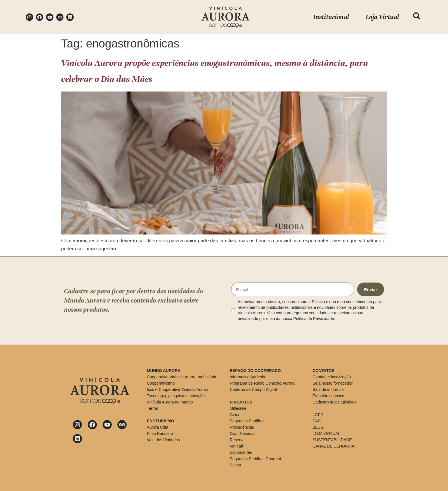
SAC (317, 421)
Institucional (331, 17)
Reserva (237, 440)
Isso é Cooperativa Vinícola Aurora (178, 389)
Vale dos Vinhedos (163, 440)
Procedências (242, 427)
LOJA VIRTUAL (326, 434)
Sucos (235, 465)
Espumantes (241, 452)
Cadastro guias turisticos (334, 402)
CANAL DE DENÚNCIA (334, 446)
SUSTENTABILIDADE (332, 440)
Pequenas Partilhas (247, 421)
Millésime (238, 408)
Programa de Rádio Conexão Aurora (262, 383)
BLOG (318, 427)
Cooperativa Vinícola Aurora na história (182, 377)
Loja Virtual (382, 17)
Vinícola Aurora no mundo (170, 402)
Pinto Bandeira (160, 434)
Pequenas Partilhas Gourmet (255, 459)
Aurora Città (158, 427)
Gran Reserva (242, 434)
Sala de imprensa (328, 389)
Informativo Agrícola (247, 377)
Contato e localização (332, 377)
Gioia (234, 415)
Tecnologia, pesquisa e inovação (176, 396)
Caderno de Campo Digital (253, 389)
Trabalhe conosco (328, 396)
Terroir (153, 408)
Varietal (236, 446)
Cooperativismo (161, 383)
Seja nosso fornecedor (333, 383)
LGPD (318, 415)
